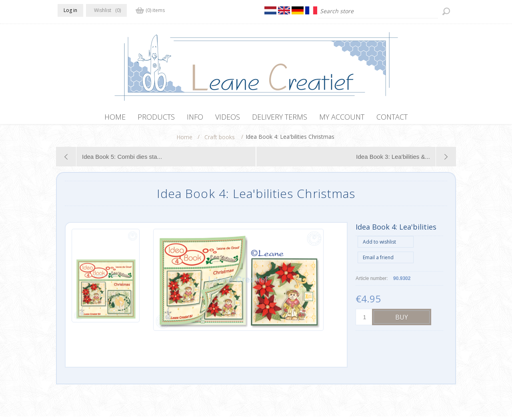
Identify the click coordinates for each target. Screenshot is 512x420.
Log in (70, 10)
